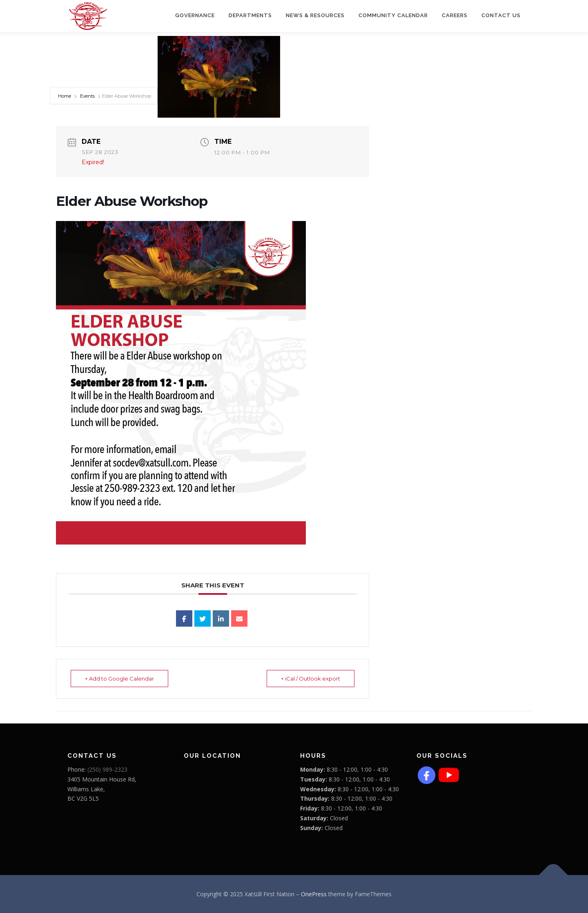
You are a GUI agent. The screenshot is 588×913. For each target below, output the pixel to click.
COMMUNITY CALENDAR (393, 15)
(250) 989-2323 (107, 769)
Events (87, 96)
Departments (250, 15)
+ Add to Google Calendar (119, 679)
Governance (195, 15)
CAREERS (455, 15)
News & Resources (315, 15)
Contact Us (501, 15)
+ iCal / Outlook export (311, 679)
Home (65, 96)
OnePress (314, 894)
